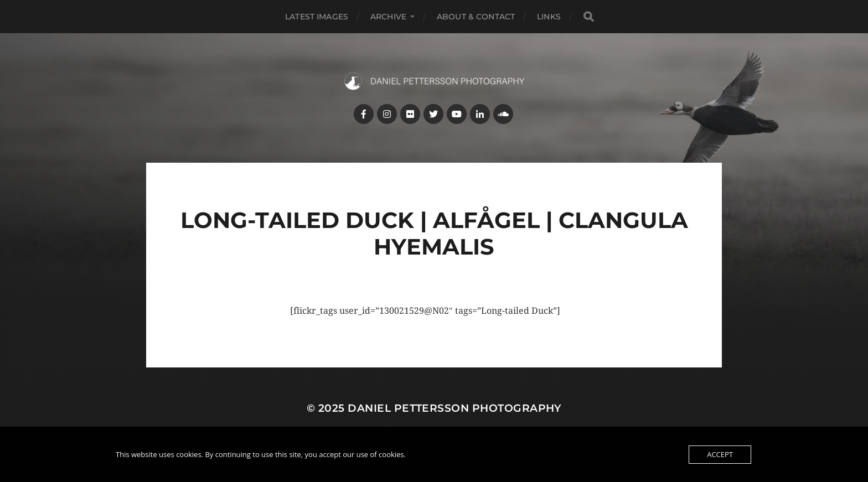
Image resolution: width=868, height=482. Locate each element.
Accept (720, 454)
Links (549, 17)
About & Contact (476, 17)
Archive (388, 17)
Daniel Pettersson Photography (454, 408)
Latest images (317, 17)
